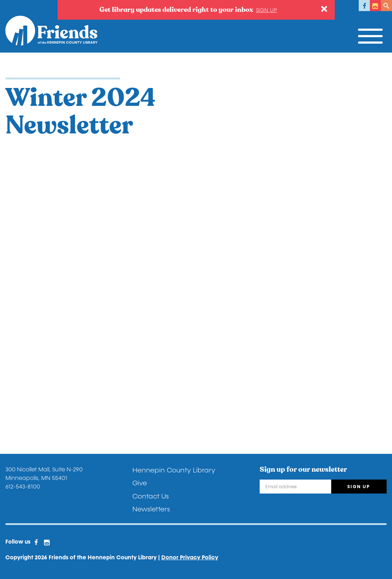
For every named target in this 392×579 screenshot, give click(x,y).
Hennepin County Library (174, 470)
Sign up (267, 10)
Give (140, 483)
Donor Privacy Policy (190, 557)
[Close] (324, 9)
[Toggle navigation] (372, 34)
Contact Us (151, 496)
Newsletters (151, 509)
